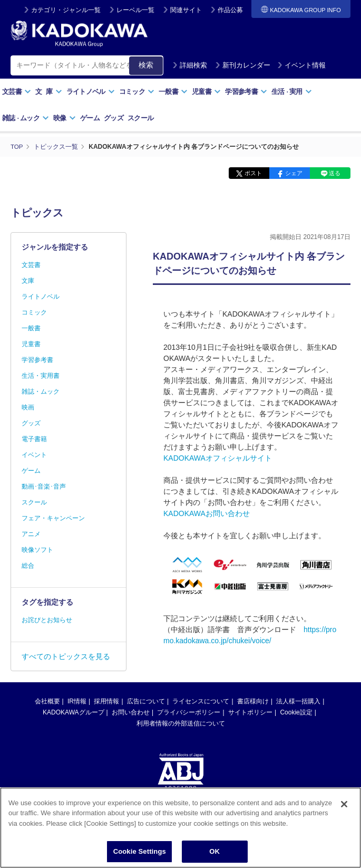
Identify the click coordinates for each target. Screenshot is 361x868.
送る (335, 173)
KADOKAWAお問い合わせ (207, 513)
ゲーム (90, 118)
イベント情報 (301, 65)
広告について (146, 701)
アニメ (31, 534)
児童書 (206, 92)
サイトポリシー (250, 712)
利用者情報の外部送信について (181, 723)
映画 (28, 407)
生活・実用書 (41, 376)
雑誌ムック (26, 118)
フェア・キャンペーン (53, 518)
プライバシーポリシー (189, 712)
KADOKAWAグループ (73, 712)
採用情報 (106, 701)
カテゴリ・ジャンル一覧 (66, 10)
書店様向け (253, 701)
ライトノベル (91, 92)
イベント (34, 455)
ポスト (253, 173)
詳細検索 (190, 65)
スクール (140, 118)
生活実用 (292, 92)
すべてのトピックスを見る (66, 656)
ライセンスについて (201, 701)
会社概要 (47, 701)
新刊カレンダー (243, 65)
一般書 (173, 92)
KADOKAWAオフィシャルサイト (218, 458)
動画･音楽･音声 (44, 487)
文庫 (28, 281)
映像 (65, 118)
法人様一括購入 (298, 701)
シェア (294, 173)
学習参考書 (246, 92)
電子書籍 (34, 439)
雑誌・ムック (41, 392)
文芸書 (17, 92)
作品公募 (230, 10)
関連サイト (186, 10)
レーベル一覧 (135, 10)
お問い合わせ (131, 712)
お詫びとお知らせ (47, 620)
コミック (137, 92)
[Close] (344, 819)
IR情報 (77, 701)
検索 (146, 65)
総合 (28, 566)
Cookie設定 (296, 712)
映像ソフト (37, 550)
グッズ (114, 118)
